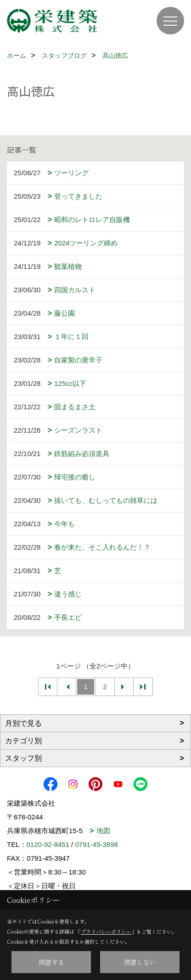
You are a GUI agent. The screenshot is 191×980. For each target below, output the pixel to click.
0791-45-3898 (96, 844)
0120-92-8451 (48, 844)
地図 (103, 831)
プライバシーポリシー (106, 931)
